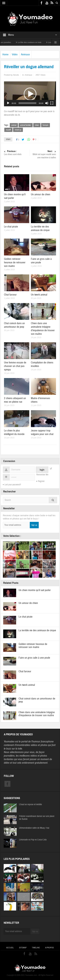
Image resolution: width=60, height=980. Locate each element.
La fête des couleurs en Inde (33, 42)
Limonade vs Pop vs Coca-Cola (33, 840)
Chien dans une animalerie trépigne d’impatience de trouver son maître (43, 329)
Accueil (10, 948)
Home (5, 54)
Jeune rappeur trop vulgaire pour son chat (42, 432)
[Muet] (47, 103)
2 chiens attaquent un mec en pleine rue (15, 400)
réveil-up (18, 130)
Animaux (25, 54)
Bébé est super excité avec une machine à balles (44, 154)
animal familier (26, 125)
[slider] (27, 103)
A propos (49, 948)
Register (41, 481)
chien (37, 125)
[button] (30, 94)
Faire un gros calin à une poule (34, 658)
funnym (46, 125)
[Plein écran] (52, 103)
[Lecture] (8, 103)
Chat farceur (10, 295)
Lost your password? (13, 485)
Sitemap (23, 948)
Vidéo (15, 54)
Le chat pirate (11, 227)
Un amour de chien (41, 194)
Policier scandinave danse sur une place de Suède (37, 818)
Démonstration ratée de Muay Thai (34, 828)
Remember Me (42, 475)
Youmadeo (9, 742)
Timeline (36, 948)
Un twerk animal (39, 295)
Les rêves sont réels (16, 153)
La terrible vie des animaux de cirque (40, 228)
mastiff (8, 130)
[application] (30, 94)
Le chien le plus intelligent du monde (14, 432)
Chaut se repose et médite (30, 804)
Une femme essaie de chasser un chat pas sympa (15, 366)
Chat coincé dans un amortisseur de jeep (14, 325)
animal (14, 125)
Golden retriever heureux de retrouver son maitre (15, 262)
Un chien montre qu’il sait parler (35, 590)
